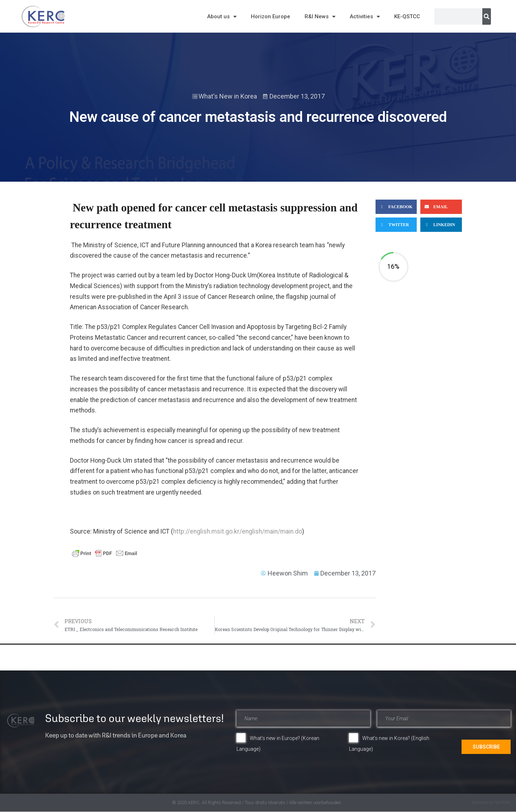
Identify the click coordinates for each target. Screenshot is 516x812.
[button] (396, 207)
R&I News (320, 17)
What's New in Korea (228, 96)
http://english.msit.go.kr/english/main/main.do (238, 531)
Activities (365, 17)
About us (222, 17)
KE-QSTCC (407, 16)
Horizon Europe (271, 16)
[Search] (487, 16)
